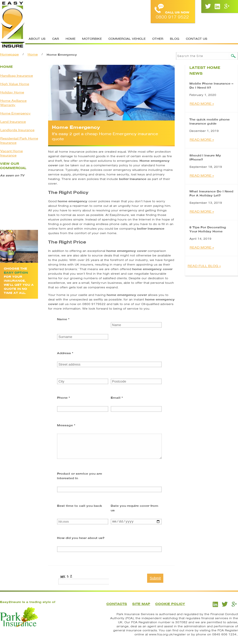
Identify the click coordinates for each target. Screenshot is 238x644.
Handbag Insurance (17, 76)
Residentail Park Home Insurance (19, 140)
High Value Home (15, 84)
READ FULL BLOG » (204, 266)
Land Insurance (13, 122)
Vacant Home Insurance (12, 153)
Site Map (141, 604)
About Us (37, 39)
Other (158, 39)
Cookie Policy (170, 604)
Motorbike (92, 39)
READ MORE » (202, 104)
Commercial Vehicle (127, 39)
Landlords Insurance (17, 130)
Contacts (117, 604)
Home (71, 39)
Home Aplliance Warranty (13, 103)
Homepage (9, 54)
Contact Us (197, 39)
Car (56, 39)
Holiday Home (12, 92)
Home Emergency (15, 113)
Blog (175, 39)
